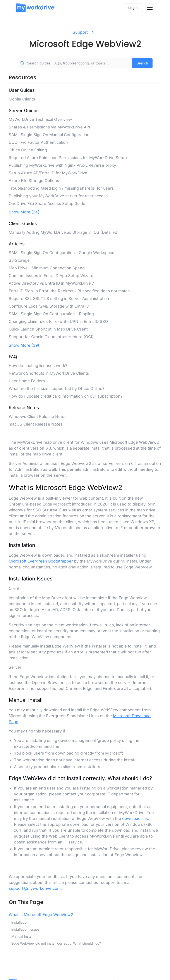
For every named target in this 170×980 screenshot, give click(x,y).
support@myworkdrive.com (35, 888)
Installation (20, 922)
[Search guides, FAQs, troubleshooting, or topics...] (75, 63)
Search (142, 63)
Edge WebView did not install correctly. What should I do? (56, 943)
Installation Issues (25, 929)
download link (135, 818)
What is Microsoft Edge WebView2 (41, 915)
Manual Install (22, 936)
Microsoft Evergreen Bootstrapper (41, 561)
